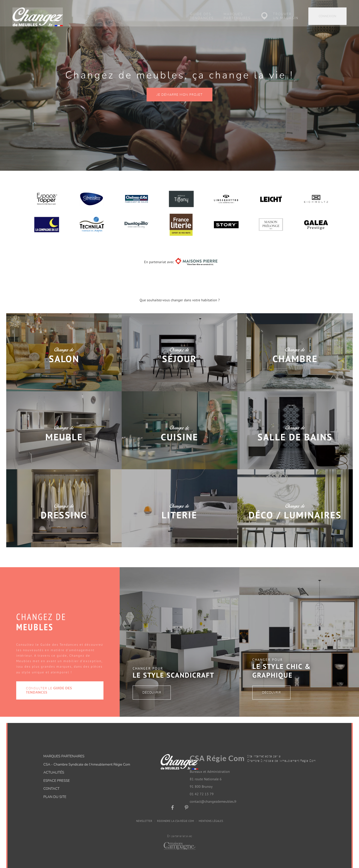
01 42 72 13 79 (202, 788)
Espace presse (57, 774)
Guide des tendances (202, 16)
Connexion (327, 16)
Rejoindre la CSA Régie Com (176, 814)
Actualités (54, 766)
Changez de (64, 349)
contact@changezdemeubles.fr (213, 795)
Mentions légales (211, 814)
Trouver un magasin (286, 16)
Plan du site (55, 790)
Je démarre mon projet (179, 88)
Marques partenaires (237, 16)
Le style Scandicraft (174, 669)
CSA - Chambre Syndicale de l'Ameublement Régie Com (87, 758)
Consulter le (49, 684)
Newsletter (144, 814)
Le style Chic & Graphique (282, 664)
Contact (51, 782)
